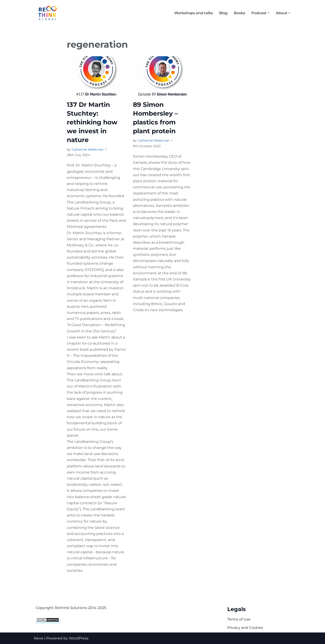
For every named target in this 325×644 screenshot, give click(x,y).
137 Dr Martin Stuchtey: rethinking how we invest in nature (92, 122)
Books (239, 13)
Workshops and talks (194, 13)
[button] (269, 13)
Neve (39, 638)
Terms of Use (239, 619)
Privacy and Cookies (245, 628)
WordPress (79, 638)
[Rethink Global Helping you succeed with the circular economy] (49, 13)
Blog (223, 13)
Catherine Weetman (87, 149)
